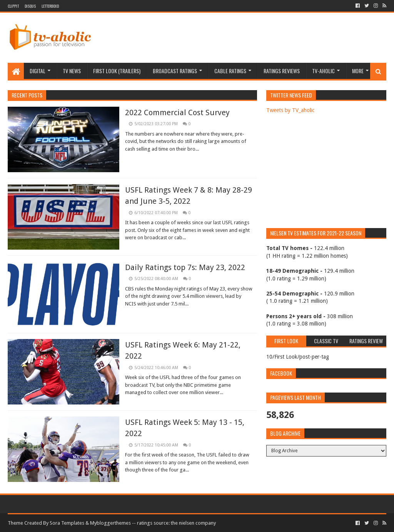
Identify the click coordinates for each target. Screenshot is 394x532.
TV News (72, 71)
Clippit (13, 6)
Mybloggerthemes (110, 523)
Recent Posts (27, 95)
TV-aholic (323, 71)
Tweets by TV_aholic (290, 110)
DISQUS (30, 6)
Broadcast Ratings (175, 71)
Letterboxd (50, 6)
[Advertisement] (246, 38)
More (358, 71)
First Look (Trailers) (117, 71)
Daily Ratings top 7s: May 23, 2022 (185, 267)
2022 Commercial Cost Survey (177, 112)
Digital (38, 71)
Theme (15, 523)
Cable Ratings (230, 71)
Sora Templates (67, 523)
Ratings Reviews (282, 71)
